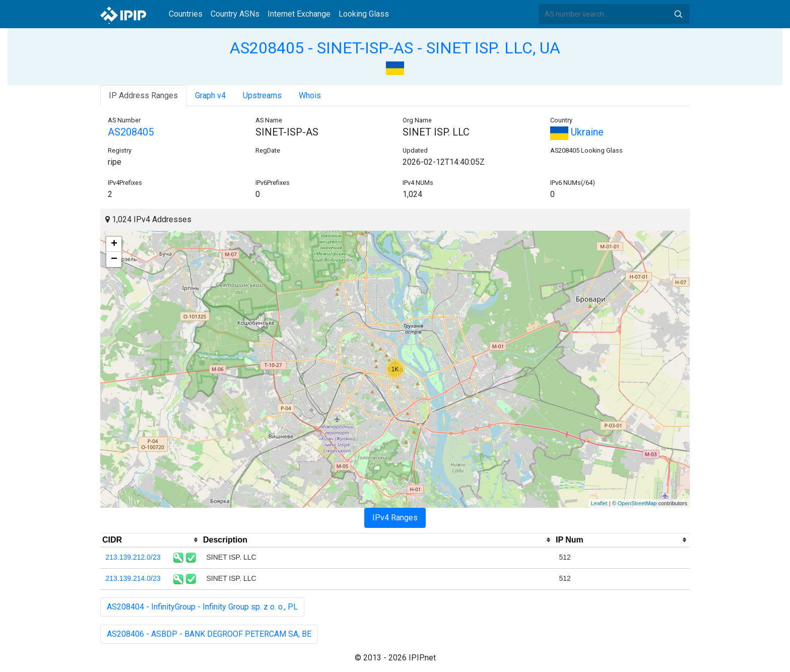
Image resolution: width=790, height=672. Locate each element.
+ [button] (114, 244)
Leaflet (599, 503)
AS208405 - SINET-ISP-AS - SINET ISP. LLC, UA (395, 48)
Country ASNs (235, 14)
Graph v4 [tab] (210, 95)
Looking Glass (364, 14)
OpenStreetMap (637, 503)
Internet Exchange (299, 14)
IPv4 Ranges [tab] (395, 518)
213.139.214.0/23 (133, 578)
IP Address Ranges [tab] (143, 95)
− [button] (114, 259)
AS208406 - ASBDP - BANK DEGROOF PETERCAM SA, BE (209, 634)
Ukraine (577, 132)
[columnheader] (151, 540)
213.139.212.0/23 (133, 557)
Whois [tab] (310, 95)
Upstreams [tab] (262, 95)
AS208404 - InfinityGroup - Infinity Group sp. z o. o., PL (202, 607)
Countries (186, 14)
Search (678, 14)
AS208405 (131, 132)
